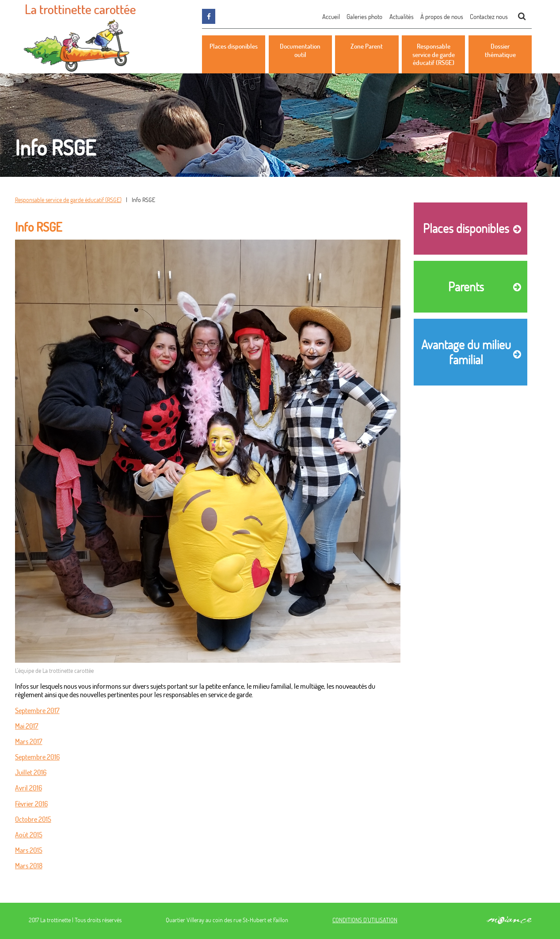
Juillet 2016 (31, 772)
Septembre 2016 (37, 757)
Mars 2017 (29, 741)
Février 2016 (31, 803)
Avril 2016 (29, 788)
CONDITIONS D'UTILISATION (365, 920)
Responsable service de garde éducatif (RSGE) (68, 200)
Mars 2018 (29, 865)
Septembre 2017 (37, 710)
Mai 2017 (27, 726)
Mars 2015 (29, 850)
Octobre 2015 (33, 819)
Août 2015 (29, 834)
